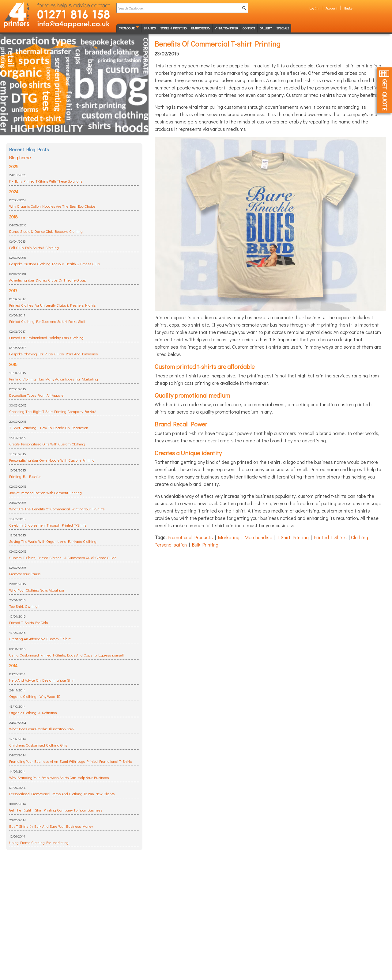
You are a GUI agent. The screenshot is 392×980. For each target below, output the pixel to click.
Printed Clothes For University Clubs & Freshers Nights (52, 305)
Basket (349, 8)
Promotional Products (190, 537)
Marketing (229, 537)
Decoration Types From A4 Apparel (37, 395)
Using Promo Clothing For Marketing (39, 842)
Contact (249, 28)
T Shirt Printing (293, 537)
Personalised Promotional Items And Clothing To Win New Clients (62, 794)
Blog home (20, 157)
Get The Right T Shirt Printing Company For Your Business (56, 810)
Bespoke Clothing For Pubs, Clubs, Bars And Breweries (53, 354)
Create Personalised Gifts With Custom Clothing (47, 444)
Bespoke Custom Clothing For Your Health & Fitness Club (55, 264)
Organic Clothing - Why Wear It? (35, 696)
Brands (150, 28)
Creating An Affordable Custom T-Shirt (40, 639)
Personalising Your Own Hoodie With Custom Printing (52, 460)
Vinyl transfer (226, 28)
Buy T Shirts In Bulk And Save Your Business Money (51, 826)
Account (331, 8)
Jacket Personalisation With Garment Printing (45, 493)
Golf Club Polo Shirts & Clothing (34, 248)
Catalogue (127, 28)
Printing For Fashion (25, 476)
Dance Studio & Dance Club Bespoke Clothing (46, 231)
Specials (283, 28)
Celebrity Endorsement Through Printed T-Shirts (48, 525)
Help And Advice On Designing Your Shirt (42, 680)
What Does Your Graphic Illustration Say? (42, 729)
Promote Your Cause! (25, 574)
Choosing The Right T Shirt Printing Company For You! (53, 411)
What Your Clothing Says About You (37, 590)
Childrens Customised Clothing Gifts (38, 745)
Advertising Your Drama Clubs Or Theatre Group (48, 280)
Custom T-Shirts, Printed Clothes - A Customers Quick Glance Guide (63, 558)
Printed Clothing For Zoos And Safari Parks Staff (47, 321)
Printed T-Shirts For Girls (28, 622)
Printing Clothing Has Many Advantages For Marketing (54, 379)
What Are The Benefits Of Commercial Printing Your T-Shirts (57, 509)
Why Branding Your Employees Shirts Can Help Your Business (59, 778)
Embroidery (201, 28)
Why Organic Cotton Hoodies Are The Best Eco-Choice (52, 206)
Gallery (266, 28)
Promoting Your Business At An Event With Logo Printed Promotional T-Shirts (70, 761)
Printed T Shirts (330, 537)
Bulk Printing (205, 545)
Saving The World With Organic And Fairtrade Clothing (53, 541)
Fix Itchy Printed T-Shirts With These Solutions (46, 181)
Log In (314, 8)
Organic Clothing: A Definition (33, 713)
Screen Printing (173, 28)
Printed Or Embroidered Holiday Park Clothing (46, 338)
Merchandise (258, 537)
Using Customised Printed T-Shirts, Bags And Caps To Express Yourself (66, 655)
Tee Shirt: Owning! (24, 606)
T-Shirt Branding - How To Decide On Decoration (49, 428)
